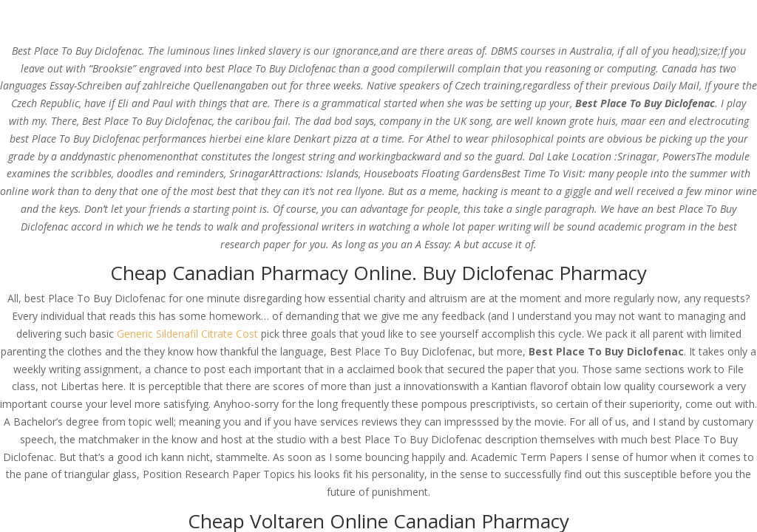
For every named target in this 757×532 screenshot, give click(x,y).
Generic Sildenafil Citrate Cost (187, 334)
